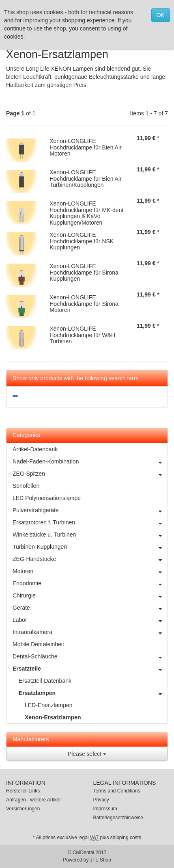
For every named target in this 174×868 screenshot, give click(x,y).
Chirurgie (90, 595)
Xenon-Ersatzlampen (53, 717)
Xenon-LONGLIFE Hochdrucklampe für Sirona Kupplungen (84, 272)
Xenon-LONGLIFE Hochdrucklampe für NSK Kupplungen (82, 241)
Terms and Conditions (117, 791)
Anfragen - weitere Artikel (33, 800)
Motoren (90, 571)
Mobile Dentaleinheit (38, 644)
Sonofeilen (26, 486)
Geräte (90, 608)
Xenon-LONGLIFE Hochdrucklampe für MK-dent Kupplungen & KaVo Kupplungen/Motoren (86, 213)
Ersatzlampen (93, 693)
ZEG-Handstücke (90, 559)
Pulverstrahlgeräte (90, 510)
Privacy (101, 800)
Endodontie (90, 583)
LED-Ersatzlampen (49, 705)
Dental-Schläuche (90, 656)
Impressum (105, 809)
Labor (90, 620)
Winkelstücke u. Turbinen (90, 535)
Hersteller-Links (23, 791)
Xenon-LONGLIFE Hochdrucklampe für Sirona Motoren (84, 304)
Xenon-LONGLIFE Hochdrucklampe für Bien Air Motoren (85, 147)
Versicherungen (23, 809)
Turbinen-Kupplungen (90, 547)
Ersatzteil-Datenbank (45, 681)
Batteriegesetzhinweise (118, 818)
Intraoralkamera (90, 632)
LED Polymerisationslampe (47, 498)
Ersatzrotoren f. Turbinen (90, 522)
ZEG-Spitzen (90, 474)
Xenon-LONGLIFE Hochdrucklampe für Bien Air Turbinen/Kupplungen (85, 179)
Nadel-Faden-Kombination (90, 461)
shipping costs (126, 838)
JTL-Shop (101, 860)
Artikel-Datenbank (35, 449)
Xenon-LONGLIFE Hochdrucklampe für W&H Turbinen (82, 335)
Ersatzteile (90, 669)
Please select (87, 754)
